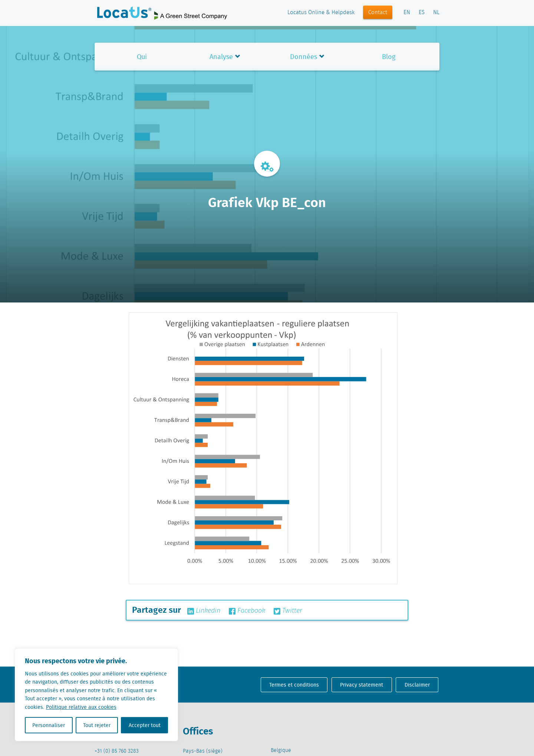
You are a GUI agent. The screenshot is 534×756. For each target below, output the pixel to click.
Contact (378, 13)
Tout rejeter (97, 725)
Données (304, 57)
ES (422, 13)
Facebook (247, 611)
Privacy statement (362, 685)
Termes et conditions (294, 685)
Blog (389, 57)
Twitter (288, 611)
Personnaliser (49, 725)
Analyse (221, 57)
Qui (142, 57)
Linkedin (204, 611)
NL (436, 13)
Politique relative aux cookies (81, 707)
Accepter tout (145, 725)
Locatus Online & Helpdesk (321, 13)
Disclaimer (417, 685)
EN (407, 13)
